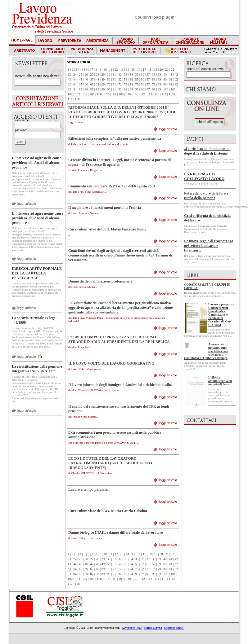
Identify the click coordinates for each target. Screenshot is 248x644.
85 (81, 89)
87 (92, 89)
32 (120, 74)
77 (148, 84)
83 (69, 89)
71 (114, 84)
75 (137, 84)
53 (126, 79)
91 (114, 89)
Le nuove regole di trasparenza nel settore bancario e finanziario (209, 246)
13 (122, 70)
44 (75, 79)
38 (154, 74)
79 (159, 84)
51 (114, 79)
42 (176, 74)
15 (133, 70)
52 (120, 79)
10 (105, 70)
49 (103, 79)
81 (171, 84)
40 (165, 74)
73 (126, 84)
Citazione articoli (174, 628)
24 (75, 74)
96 (143, 89)
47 (92, 79)
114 (157, 94)
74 (131, 84)
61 (171, 79)
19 (156, 70)
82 (176, 84)
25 (81, 74)
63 (69, 84)
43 (69, 79)
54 (131, 79)
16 (139, 70)
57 (148, 79)
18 (150, 70)
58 (154, 79)
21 (167, 70)
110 (129, 94)
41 (171, 74)
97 (148, 89)
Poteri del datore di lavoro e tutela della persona (206, 196)
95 (137, 89)
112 (142, 94)
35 (137, 74)
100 (166, 89)
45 (81, 79)
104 (85, 94)
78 (154, 84)
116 (171, 94)
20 (161, 70)
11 (110, 70)
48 (98, 79)
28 (98, 74)
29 (103, 74)
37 (148, 74)
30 (109, 74)
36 (143, 74)
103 (77, 94)
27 (92, 74)
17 (144, 70)
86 (86, 89)
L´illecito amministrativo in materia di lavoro (220, 381)
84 (75, 89)
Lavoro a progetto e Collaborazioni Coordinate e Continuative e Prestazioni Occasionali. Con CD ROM (221, 315)
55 (137, 79)
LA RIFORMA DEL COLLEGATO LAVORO (204, 176)
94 (131, 89)
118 (77, 99)
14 (127, 70)
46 (86, 79)
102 (70, 94)
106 (99, 94)
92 (120, 89)
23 (69, 74)
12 (116, 70)
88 (98, 89)
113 (150, 94)
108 (114, 94)
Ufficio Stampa (153, 628)
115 (164, 94)
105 (92, 94)
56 (143, 79)
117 (70, 99)
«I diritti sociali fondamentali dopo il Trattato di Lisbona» (207, 151)
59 (159, 79)
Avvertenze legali (132, 628)
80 (165, 84)
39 (159, 74)
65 (81, 84)
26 (86, 74)
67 (92, 84)
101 (173, 89)
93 (126, 89)
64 (75, 84)
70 (109, 84)
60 (165, 79)
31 (114, 74)
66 (86, 84)
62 (176, 79)
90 (109, 89)
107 (106, 94)
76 (143, 84)
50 (109, 79)
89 (103, 89)
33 (126, 74)
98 (154, 89)
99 (159, 89)
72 (120, 84)
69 (103, 84)
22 (172, 70)
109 (121, 94)
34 (131, 74)
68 (98, 84)
